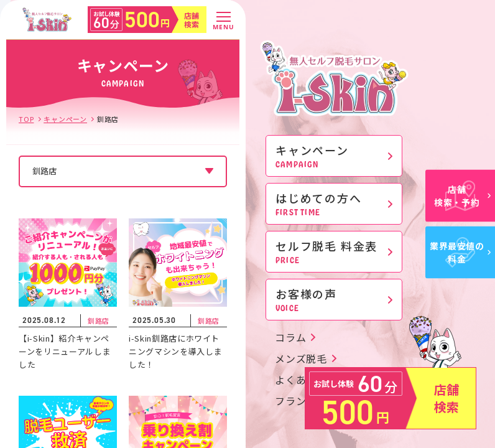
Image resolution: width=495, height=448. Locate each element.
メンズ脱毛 (301, 358)
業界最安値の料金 (460, 252)
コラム (290, 337)
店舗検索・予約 (462, 196)
